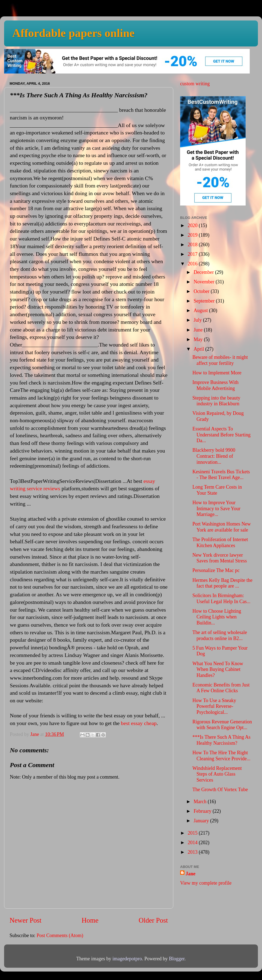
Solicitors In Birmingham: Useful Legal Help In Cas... (221, 598)
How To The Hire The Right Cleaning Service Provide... (221, 756)
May (199, 339)
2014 (193, 843)
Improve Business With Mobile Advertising (215, 385)
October (202, 291)
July (198, 320)
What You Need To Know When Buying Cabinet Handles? (218, 669)
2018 (193, 245)
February (203, 811)
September (205, 301)
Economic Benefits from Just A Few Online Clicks (221, 688)
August (201, 310)
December (204, 272)
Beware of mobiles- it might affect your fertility (220, 360)
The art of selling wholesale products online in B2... (220, 635)
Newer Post (26, 920)
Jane (190, 874)
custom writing (195, 84)
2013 (193, 852)
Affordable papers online (73, 33)
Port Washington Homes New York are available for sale (222, 527)
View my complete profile (206, 883)
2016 (193, 264)
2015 (193, 833)
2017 (193, 254)
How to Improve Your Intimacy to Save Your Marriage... (216, 508)
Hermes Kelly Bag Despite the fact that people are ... (222, 583)
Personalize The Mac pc (216, 570)
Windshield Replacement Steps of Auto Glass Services (217, 774)
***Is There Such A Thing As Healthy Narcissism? (221, 740)
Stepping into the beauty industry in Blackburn (216, 401)
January (202, 821)
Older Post (153, 920)
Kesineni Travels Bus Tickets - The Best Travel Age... (221, 475)
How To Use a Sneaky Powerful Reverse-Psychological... (214, 706)
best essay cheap (139, 723)
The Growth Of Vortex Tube (220, 790)
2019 (193, 235)
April (199, 349)
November (204, 282)
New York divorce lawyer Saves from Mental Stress (220, 558)
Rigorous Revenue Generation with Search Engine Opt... (222, 725)
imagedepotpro (127, 959)
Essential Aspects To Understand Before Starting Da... (221, 435)
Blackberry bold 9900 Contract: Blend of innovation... (214, 456)
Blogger (177, 959)
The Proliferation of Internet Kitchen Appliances (220, 542)
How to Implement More (217, 373)
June (199, 330)
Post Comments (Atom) (60, 935)
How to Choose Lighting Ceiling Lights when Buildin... (217, 617)
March (200, 802)
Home (90, 920)
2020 (193, 225)
